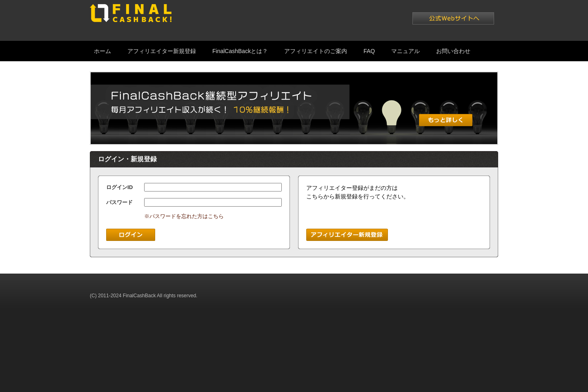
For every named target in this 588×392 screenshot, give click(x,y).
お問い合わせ (453, 51)
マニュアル (405, 51)
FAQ (369, 51)
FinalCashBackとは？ (240, 51)
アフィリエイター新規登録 (162, 51)
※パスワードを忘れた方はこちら (184, 216)
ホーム (102, 51)
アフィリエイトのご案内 (316, 51)
